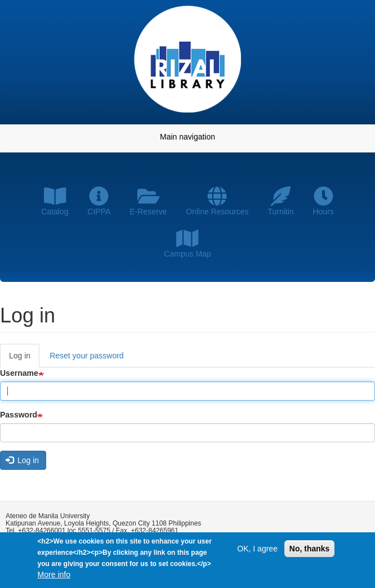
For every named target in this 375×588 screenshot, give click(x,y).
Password (19, 415)
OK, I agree (257, 550)
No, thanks (310, 550)
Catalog (55, 201)
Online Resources (217, 201)
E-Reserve (148, 201)
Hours (323, 201)
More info (54, 576)
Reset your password (87, 356)
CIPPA (99, 201)
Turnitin (280, 201)
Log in (24, 359)
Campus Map (187, 243)
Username (19, 373)
